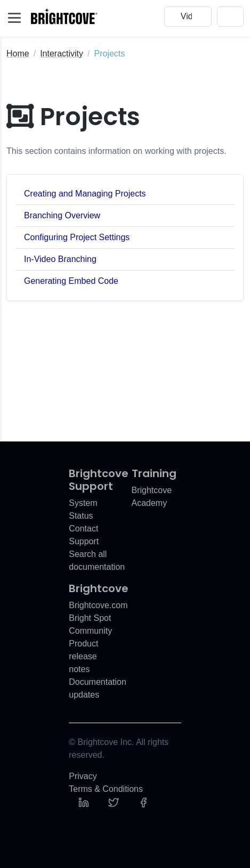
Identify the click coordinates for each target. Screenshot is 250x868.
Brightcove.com (98, 605)
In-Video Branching (60, 259)
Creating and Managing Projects (85, 194)
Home (18, 54)
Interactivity (62, 54)
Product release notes (83, 656)
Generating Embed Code (71, 281)
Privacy (83, 776)
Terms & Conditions (106, 789)
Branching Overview (62, 215)
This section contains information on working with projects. (116, 151)
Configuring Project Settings (77, 237)
